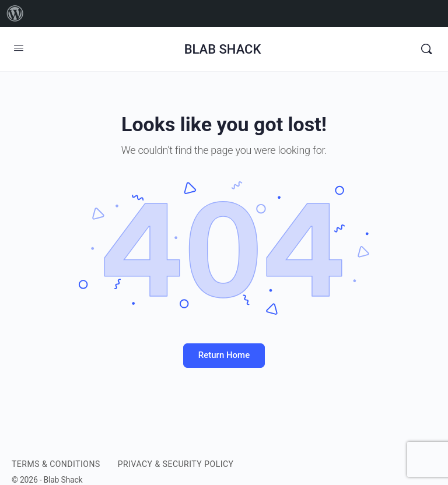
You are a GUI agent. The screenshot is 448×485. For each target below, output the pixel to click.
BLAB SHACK (223, 49)
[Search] (426, 49)
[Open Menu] (19, 48)
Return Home (224, 355)
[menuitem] (15, 13)
